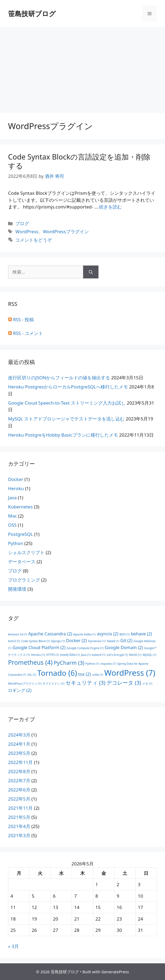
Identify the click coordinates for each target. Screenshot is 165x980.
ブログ (22, 223)
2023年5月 (19, 753)
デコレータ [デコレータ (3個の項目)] (124, 683)
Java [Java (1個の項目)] (86, 655)
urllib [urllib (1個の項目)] (98, 675)
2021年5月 (19, 817)
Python (16, 543)
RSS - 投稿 (21, 319)
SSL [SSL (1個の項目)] (32, 675)
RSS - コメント (25, 333)
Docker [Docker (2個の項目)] (76, 641)
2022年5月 (19, 799)
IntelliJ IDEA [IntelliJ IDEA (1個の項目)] (70, 655)
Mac (12, 516)
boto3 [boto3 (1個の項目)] (14, 641)
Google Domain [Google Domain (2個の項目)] (124, 648)
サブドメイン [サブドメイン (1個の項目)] (53, 684)
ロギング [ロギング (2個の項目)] (20, 690)
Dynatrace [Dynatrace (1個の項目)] (97, 641)
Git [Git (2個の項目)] (126, 641)
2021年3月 (19, 835)
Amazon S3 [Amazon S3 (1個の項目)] (18, 634)
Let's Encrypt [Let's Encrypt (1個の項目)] (117, 655)
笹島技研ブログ (32, 13)
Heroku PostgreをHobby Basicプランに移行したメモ (63, 435)
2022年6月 (19, 790)
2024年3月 (19, 735)
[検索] (91, 272)
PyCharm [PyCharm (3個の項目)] (69, 663)
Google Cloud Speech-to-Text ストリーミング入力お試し (67, 403)
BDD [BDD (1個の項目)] (124, 634)
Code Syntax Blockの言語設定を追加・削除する (79, 161)
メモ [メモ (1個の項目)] (147, 684)
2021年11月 (20, 808)
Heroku (16, 488)
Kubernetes (20, 507)
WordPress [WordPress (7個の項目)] (130, 673)
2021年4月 (19, 826)
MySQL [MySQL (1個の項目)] (149, 655)
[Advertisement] (82, 67)
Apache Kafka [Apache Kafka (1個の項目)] (84, 634)
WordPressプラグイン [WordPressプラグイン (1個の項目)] (25, 684)
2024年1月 (19, 744)
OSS (12, 525)
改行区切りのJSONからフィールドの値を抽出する (59, 378)
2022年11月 (20, 762)
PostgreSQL (21, 534)
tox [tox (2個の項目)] (84, 674)
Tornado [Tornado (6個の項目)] (57, 673)
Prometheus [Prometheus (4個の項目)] (30, 662)
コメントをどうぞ (34, 240)
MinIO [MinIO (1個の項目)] (135, 655)
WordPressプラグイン (66, 231)
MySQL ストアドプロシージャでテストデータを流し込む (66, 419)
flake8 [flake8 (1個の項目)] (113, 641)
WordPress (27, 231)
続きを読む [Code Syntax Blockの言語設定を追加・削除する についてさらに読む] (110, 207)
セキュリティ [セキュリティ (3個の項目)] (85, 683)
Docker (16, 479)
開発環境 (17, 589)
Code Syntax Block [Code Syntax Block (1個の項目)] (36, 641)
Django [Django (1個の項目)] (58, 641)
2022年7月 (19, 781)
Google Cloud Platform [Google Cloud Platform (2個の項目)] (39, 648)
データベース (22, 562)
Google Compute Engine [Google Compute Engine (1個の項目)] (85, 648)
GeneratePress (115, 972)
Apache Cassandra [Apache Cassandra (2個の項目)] (50, 634)
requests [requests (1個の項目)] (108, 664)
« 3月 (13, 946)
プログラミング (24, 580)
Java (12, 498)
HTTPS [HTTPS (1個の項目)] (53, 655)
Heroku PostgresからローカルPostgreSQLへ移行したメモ (68, 387)
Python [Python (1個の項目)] (92, 664)
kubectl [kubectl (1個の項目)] (99, 655)
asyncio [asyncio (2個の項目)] (108, 634)
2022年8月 (19, 771)
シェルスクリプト (26, 552)
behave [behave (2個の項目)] (142, 634)
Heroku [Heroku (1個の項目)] (38, 655)
